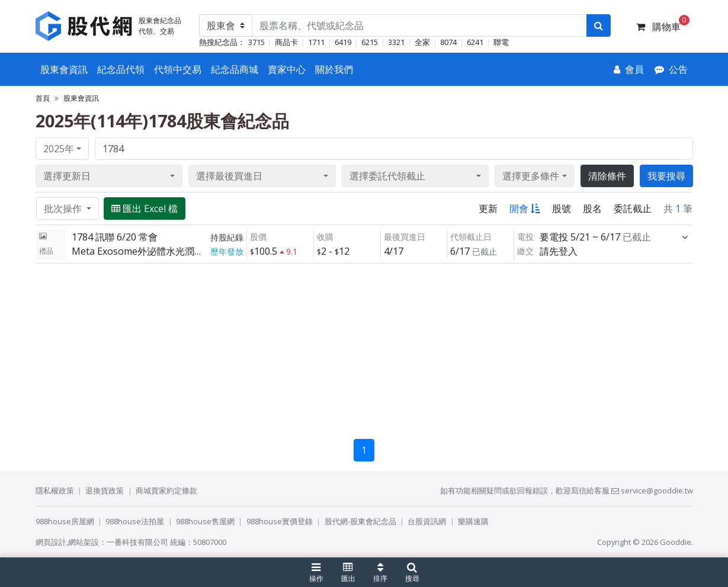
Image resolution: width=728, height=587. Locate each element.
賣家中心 (287, 69)
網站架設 (84, 542)
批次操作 (64, 209)
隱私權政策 (55, 490)
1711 (316, 42)
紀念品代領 (121, 69)
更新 (488, 209)
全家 (422, 42)
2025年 (59, 149)
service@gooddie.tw (652, 490)
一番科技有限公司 (137, 542)
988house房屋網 (65, 521)
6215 (370, 42)
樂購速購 (473, 521)
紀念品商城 (235, 69)
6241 (475, 42)
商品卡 (286, 42)
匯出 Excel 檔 (145, 209)
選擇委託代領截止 (387, 176)
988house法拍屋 (135, 521)
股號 (562, 209)
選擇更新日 (67, 176)
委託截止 (633, 209)
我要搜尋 (666, 176)
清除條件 (607, 176)
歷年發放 (227, 251)
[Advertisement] (364, 347)
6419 (343, 42)
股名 (592, 209)
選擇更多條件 (531, 176)
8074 (448, 42)
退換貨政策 (105, 490)
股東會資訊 (64, 69)
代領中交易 (178, 69)
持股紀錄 (227, 237)
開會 (525, 209)
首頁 (43, 98)
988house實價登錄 (280, 521)
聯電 (501, 42)
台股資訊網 (427, 521)
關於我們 (334, 69)
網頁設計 (51, 542)
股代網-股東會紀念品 (360, 521)
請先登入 (559, 251)
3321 (396, 42)
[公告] (671, 69)
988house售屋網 (205, 521)
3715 (256, 42)
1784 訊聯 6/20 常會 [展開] (115, 237)
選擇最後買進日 (229, 176)
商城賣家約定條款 (166, 490)
